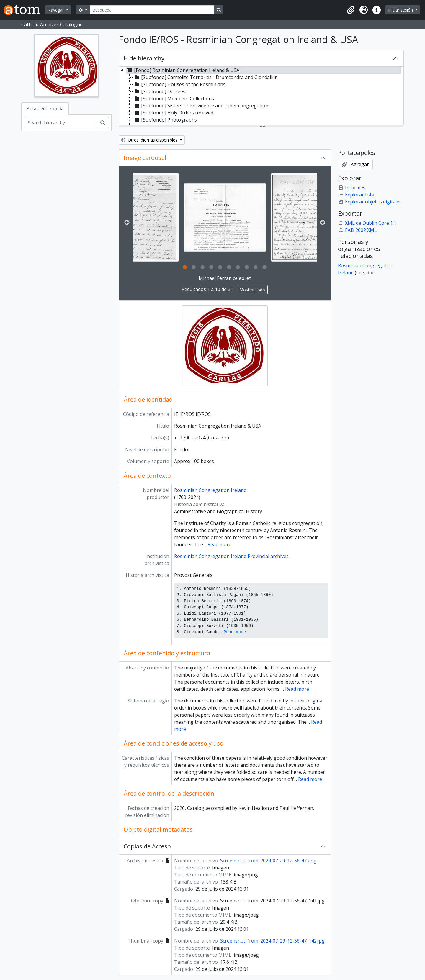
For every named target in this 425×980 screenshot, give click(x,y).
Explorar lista (356, 195)
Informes (352, 188)
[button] (351, 10)
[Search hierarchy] (60, 123)
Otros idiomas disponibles (150, 140)
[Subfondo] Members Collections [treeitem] (174, 99)
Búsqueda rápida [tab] (45, 109)
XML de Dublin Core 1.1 (367, 223)
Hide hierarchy (144, 58)
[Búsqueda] (152, 10)
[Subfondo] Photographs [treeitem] (165, 120)
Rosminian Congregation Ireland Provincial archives (231, 556)
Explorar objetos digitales (370, 202)
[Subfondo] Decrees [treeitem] (159, 91)
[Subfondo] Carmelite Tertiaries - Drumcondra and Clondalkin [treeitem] (206, 77)
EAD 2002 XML (357, 230)
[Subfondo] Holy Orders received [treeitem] (173, 113)
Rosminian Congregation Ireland (210, 490)
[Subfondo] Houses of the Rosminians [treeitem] (179, 84)
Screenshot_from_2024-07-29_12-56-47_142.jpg (272, 941)
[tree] (261, 96)
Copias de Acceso (147, 846)
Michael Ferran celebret (225, 278)
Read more (219, 544)
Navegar (56, 10)
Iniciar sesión (401, 10)
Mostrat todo (252, 290)
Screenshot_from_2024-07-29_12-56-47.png (268, 861)
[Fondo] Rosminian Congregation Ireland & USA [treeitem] (183, 70)
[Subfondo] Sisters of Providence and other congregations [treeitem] (202, 106)
